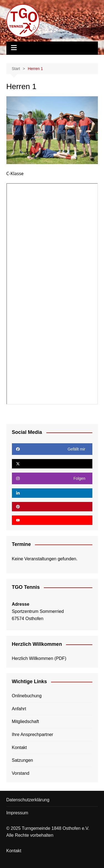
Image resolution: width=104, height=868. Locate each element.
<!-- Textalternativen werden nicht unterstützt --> (52, 294)
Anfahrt (19, 709)
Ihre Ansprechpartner (33, 734)
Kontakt (19, 747)
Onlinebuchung (27, 696)
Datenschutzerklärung (28, 800)
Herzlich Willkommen (33, 658)
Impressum (17, 813)
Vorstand (21, 773)
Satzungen (23, 760)
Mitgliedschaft (26, 721)
